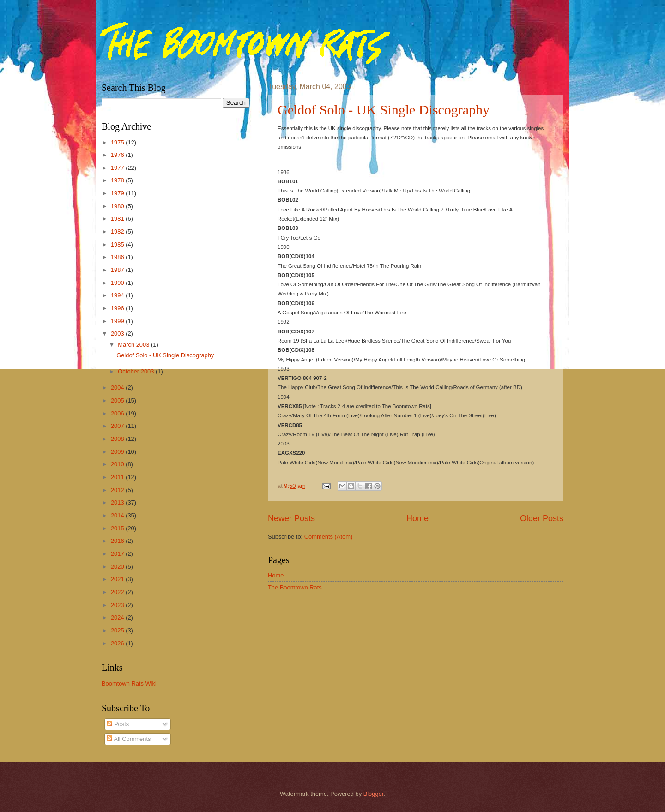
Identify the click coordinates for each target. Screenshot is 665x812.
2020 (118, 567)
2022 (118, 592)
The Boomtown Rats (295, 587)
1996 (118, 308)
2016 (118, 541)
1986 (118, 257)
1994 (118, 295)
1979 (118, 193)
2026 (118, 643)
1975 (118, 142)
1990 (118, 283)
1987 (118, 270)
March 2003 (134, 345)
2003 (118, 334)
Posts (118, 724)
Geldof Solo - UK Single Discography (384, 110)
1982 (118, 232)
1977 (118, 168)
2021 (118, 579)
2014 (118, 515)
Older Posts (542, 518)
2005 (118, 400)
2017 (118, 554)
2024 (118, 617)
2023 (118, 605)
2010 (118, 464)
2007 (118, 426)
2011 (118, 477)
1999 (118, 321)
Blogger (374, 794)
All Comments (129, 739)
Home (417, 518)
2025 (118, 630)
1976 (118, 155)
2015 (118, 528)
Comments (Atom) (328, 537)
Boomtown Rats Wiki (129, 683)
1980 (118, 206)
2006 (118, 413)
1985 (118, 244)
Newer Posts (291, 518)
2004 (118, 388)
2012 (118, 490)
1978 (118, 180)
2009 (118, 452)
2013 (118, 502)
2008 (118, 439)
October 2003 (137, 371)
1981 (118, 219)
